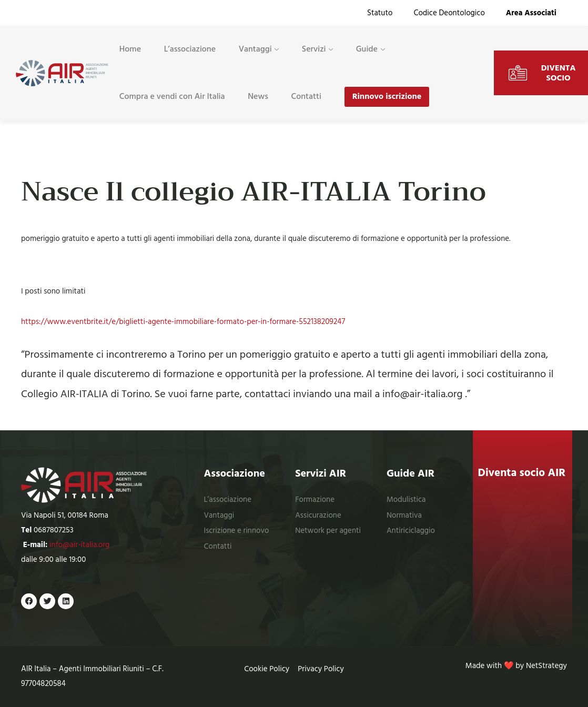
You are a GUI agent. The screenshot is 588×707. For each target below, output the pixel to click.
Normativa (404, 515)
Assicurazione (318, 515)
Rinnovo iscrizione (387, 96)
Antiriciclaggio (411, 531)
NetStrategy (546, 666)
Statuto (380, 13)
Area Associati (531, 13)
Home (130, 49)
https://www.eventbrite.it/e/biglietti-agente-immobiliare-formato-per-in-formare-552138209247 (183, 322)
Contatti (306, 96)
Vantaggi (255, 49)
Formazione (315, 499)
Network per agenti (328, 531)
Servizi (314, 49)
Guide (367, 49)
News (258, 96)
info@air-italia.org (79, 545)
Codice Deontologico (449, 13)
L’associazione (190, 49)
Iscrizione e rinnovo (236, 531)
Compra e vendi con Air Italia (172, 96)
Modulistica (406, 499)
